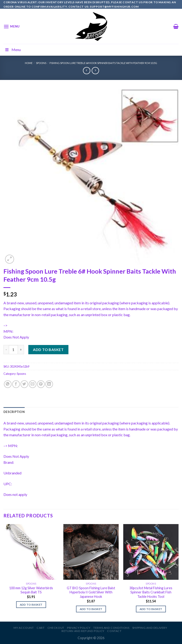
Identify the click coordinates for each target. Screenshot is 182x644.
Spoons (41, 63)
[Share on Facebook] (16, 384)
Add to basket (48, 349)
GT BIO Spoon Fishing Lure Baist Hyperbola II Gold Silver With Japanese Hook (91, 592)
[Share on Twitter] (24, 384)
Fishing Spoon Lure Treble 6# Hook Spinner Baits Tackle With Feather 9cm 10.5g (103, 63)
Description (14, 412)
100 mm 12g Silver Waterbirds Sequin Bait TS (31, 590)
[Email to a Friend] (33, 384)
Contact (114, 631)
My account (24, 628)
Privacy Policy (79, 628)
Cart (41, 628)
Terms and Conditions (111, 628)
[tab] (14, 412)
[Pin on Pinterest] (41, 384)
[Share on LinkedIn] (49, 384)
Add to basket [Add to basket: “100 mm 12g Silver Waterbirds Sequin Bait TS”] (31, 605)
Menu (13, 50)
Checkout (56, 628)
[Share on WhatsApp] (8, 384)
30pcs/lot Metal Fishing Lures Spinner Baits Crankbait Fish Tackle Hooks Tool (151, 592)
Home (29, 63)
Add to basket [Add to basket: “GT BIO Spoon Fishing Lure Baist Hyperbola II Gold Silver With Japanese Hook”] (91, 609)
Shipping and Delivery (150, 628)
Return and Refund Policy (83, 631)
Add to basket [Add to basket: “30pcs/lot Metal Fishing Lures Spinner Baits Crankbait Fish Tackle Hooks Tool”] (151, 609)
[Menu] (12, 26)
